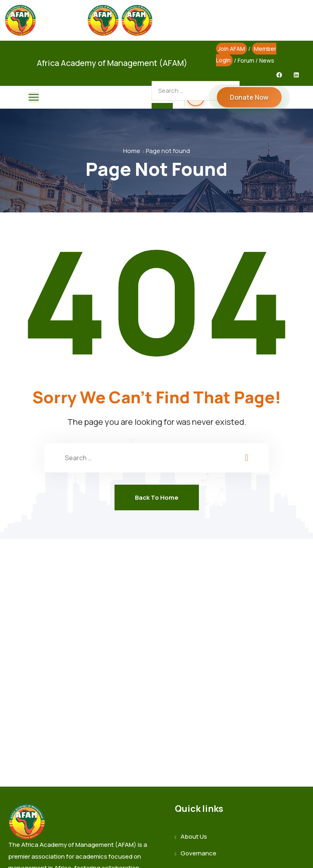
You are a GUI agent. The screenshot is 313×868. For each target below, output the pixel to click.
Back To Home (157, 497)
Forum (246, 60)
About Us (194, 836)
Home (132, 151)
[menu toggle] (34, 97)
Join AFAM (231, 49)
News (267, 60)
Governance (198, 853)
